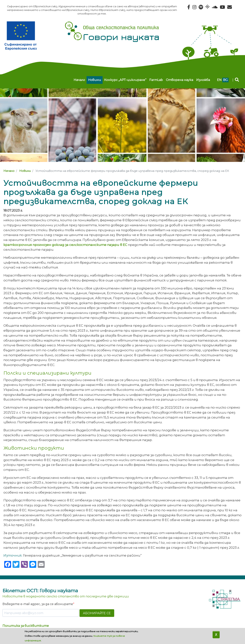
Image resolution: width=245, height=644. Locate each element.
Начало (79, 80)
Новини (95, 80)
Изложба (203, 80)
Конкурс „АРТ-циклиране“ (125, 80)
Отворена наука (180, 80)
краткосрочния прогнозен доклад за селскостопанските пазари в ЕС (65, 245)
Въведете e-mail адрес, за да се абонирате (38, 604)
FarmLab (156, 80)
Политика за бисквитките (26, 626)
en (219, 80)
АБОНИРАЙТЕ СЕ (97, 613)
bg (225, 80)
